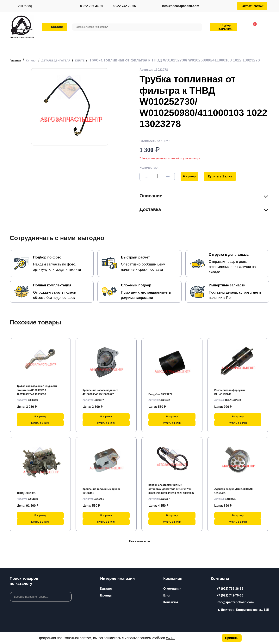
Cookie (171, 638)
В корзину (192, 180)
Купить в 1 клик (225, 180)
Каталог (106, 589)
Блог (167, 595)
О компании (172, 589)
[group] (70, 111)
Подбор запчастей (223, 27)
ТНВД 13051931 (28, 495)
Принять (231, 638)
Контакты (171, 602)
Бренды (106, 595)
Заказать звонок (252, 6)
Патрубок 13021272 (163, 396)
